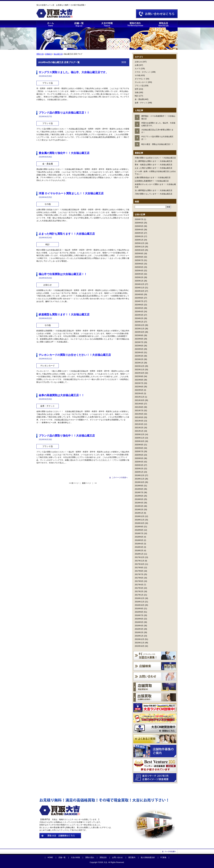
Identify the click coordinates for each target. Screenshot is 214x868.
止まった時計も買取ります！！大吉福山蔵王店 (154, 168)
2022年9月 (139, 376)
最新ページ (86, 483)
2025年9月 (139, 254)
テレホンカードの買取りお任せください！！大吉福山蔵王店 (75, 355)
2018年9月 (139, 527)
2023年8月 (139, 339)
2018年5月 (139, 540)
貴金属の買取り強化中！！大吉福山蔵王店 (64, 153)
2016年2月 (139, 632)
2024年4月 (139, 312)
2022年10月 (140, 373)
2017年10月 (140, 564)
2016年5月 (139, 622)
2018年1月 (139, 554)
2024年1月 (139, 322)
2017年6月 (139, 578)
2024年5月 (139, 308)
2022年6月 (139, 387)
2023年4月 (139, 353)
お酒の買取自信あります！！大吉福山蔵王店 (153, 178)
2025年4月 (139, 271)
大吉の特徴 (75, 857)
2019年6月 (139, 496)
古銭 (137, 92)
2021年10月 (140, 400)
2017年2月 (139, 591)
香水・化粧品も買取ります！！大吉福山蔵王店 (154, 165)
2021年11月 (140, 397)
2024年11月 (140, 288)
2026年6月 (139, 223)
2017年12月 (140, 557)
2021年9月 (139, 404)
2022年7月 (139, 383)
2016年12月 (140, 598)
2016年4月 (139, 626)
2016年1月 (139, 636)
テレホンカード (141, 82)
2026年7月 (139, 219)
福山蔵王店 (58, 54)
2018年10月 (140, 523)
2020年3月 (139, 465)
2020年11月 (140, 438)
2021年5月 (139, 417)
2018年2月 (139, 551)
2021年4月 (139, 421)
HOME (50, 857)
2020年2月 (139, 469)
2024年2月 (139, 318)
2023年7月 (139, 342)
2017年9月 (139, 568)
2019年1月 (139, 513)
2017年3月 (139, 588)
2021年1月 (139, 431)
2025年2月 (139, 277)
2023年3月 (139, 356)
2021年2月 (139, 428)
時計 (137, 96)
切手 (137, 89)
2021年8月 (139, 407)
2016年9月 (139, 609)
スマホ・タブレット (143, 72)
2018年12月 (140, 516)
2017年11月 (140, 561)
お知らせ (138, 62)
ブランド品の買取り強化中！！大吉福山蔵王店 (67, 436)
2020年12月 (140, 434)
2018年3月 (139, 547)
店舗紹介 (49, 54)
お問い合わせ (117, 857)
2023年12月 (140, 325)
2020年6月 (139, 455)
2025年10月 (140, 250)
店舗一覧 (62, 857)
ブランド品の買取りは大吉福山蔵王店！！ (64, 113)
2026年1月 (139, 240)
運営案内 (132, 857)
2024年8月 (139, 298)
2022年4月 (139, 393)
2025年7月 (139, 260)
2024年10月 (140, 291)
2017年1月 (139, 595)
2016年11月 (140, 602)
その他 (137, 75)
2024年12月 (140, 284)
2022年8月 (139, 380)
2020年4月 (139, 462)
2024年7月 (139, 301)
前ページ (75, 483)
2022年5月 (139, 390)
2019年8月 (139, 489)
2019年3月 (139, 506)
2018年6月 (139, 537)
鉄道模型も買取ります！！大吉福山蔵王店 (64, 315)
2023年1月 (139, 363)
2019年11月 (140, 479)
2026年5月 (139, 226)
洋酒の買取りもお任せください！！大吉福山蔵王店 (155, 158)
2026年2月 (139, 236)
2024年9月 (139, 294)
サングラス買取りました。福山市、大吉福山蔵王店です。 (73, 72)
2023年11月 (140, 329)
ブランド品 (139, 86)
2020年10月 (140, 441)
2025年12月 (140, 243)
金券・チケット (141, 103)
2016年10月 (140, 605)
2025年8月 (139, 257)
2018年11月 (140, 520)
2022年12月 (140, 366)
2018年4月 (139, 544)
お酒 (137, 65)
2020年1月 (139, 472)
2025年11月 (140, 247)
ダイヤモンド (140, 79)
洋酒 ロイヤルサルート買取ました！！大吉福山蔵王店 (71, 193)
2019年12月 (140, 475)
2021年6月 (139, 414)
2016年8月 (139, 612)
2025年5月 (139, 267)
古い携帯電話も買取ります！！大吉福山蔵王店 (154, 161)
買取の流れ (90, 857)
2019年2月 (139, 510)
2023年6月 (139, 346)
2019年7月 (139, 492)
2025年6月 (139, 264)
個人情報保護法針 (148, 857)
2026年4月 (139, 230)
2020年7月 (139, 452)
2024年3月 (139, 315)
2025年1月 (139, 281)
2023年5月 (139, 349)
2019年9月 (139, 486)
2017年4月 (139, 585)
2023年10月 (140, 332)
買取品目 (103, 857)
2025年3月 (139, 274)
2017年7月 (139, 574)
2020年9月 (139, 445)
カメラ (137, 69)
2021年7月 (139, 411)
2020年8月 (139, 448)
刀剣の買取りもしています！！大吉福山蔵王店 (154, 194)
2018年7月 (139, 533)
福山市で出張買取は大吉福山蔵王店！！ (63, 274)
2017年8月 (139, 571)
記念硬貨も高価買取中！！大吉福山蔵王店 (152, 181)
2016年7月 (139, 615)
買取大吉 (40, 54)
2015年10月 (140, 646)
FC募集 (163, 857)
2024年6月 (139, 305)
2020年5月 (139, 458)
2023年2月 (139, 359)
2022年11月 (140, 370)
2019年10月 (140, 482)
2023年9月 (139, 335)
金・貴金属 (139, 99)
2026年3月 (139, 233)
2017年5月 (139, 581)
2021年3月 (139, 424)
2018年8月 (139, 530)
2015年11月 (140, 643)
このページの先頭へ (120, 477)
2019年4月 (139, 503)
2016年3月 (139, 629)
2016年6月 (139, 619)
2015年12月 (140, 639)
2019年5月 (139, 499)
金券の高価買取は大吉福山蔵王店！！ (61, 395)
